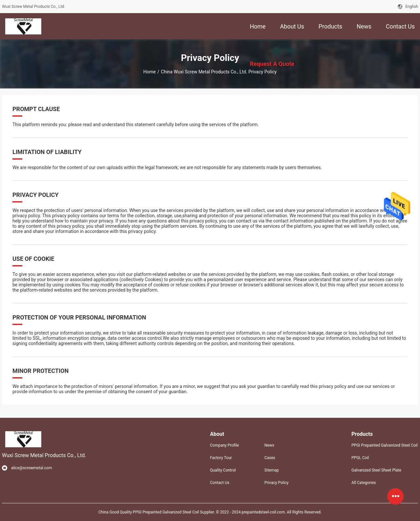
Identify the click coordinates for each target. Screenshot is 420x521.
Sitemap (272, 470)
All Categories (364, 483)
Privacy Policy (277, 483)
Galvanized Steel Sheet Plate (376, 470)
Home (150, 72)
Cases (270, 458)
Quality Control (223, 470)
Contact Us (220, 483)
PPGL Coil (360, 458)
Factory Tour (221, 458)
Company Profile (224, 445)
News (269, 445)
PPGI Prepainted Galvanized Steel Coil (385, 445)
